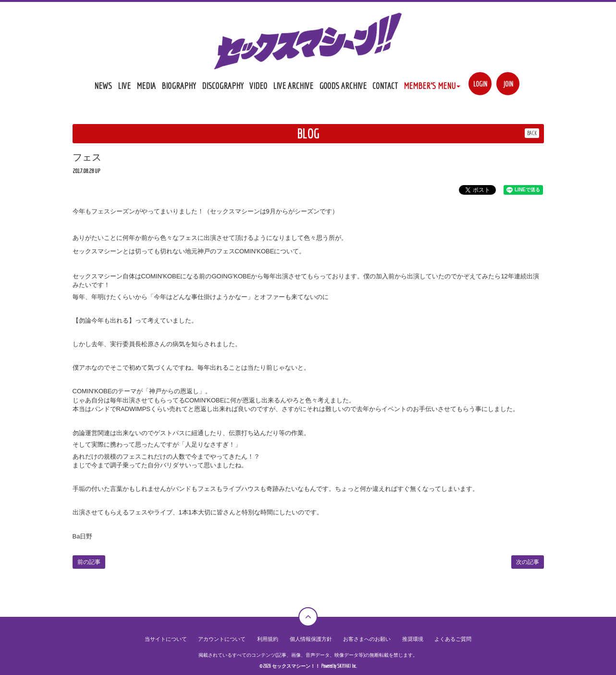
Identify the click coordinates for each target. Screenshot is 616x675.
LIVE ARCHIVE (293, 86)
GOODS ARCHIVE (343, 86)
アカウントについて (228, 639)
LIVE (124, 86)
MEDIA (146, 86)
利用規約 (270, 639)
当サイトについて (175, 639)
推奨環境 (405, 639)
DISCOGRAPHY (223, 86)
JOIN (508, 84)
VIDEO (258, 86)
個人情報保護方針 (310, 639)
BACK (532, 133)
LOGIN (480, 84)
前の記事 (89, 562)
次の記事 (528, 562)
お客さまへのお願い (363, 639)
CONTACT (385, 86)
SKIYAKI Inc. (347, 666)
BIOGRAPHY (179, 86)
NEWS (103, 86)
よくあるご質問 (443, 639)
